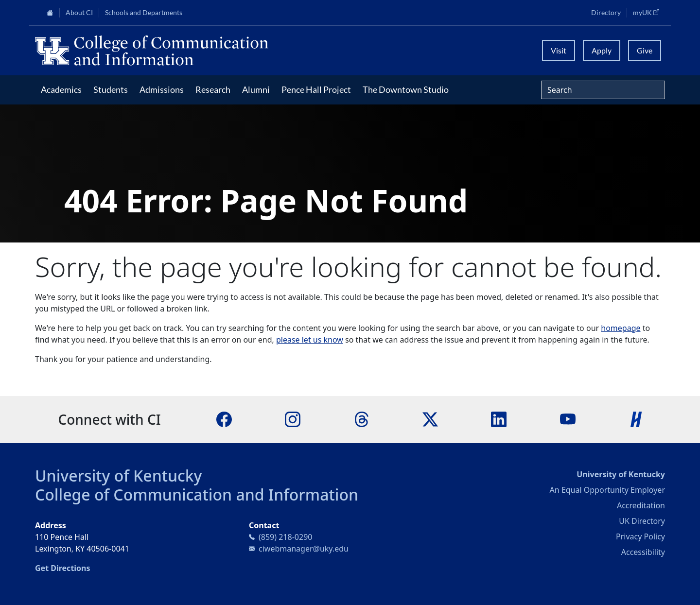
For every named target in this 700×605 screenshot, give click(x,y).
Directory (606, 13)
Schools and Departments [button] (144, 13)
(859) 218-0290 (285, 537)
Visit (559, 50)
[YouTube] (568, 419)
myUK (649, 12)
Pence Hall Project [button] (316, 89)
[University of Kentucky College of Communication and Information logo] (271, 51)
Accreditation (641, 505)
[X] (430, 419)
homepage (621, 328)
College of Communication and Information (197, 494)
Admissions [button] (162, 89)
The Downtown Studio (406, 89)
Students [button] (111, 89)
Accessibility (643, 552)
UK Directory (642, 521)
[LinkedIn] (499, 419)
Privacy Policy (640, 536)
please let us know (310, 340)
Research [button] (213, 89)
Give (645, 50)
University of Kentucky (119, 475)
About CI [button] (79, 13)
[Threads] (362, 419)
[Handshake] (636, 419)
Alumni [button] (256, 89)
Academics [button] (61, 89)
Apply (602, 50)
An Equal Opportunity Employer (607, 490)
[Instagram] (293, 419)
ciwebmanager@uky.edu (304, 549)
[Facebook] (224, 419)
